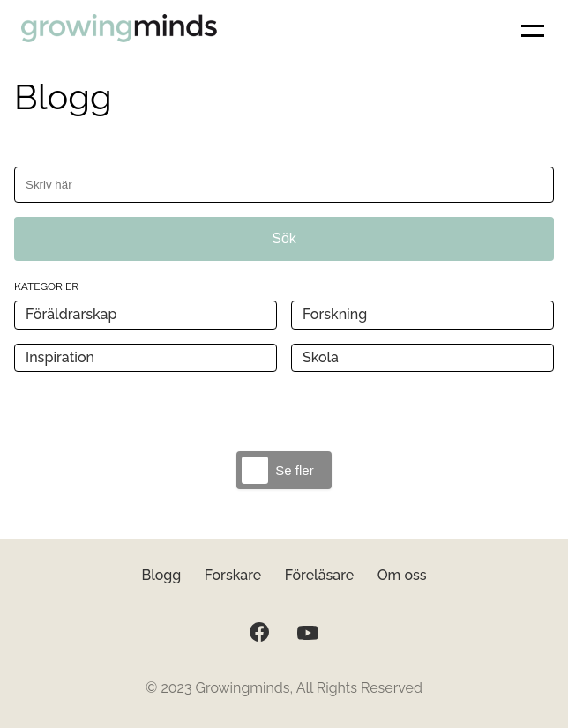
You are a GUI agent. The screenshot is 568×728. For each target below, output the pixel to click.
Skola (321, 357)
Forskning (335, 314)
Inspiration (60, 357)
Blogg (161, 575)
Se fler (294, 470)
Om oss (402, 575)
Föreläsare (320, 575)
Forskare (233, 575)
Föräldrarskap (71, 314)
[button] (533, 31)
